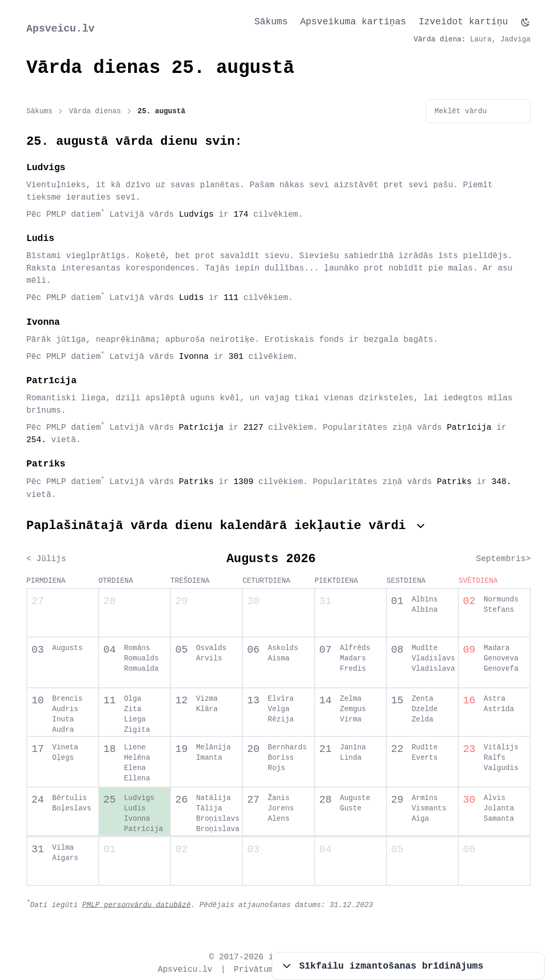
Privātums (256, 970)
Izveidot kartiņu (463, 22)
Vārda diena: (440, 39)
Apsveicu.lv (60, 29)
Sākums (271, 22)
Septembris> (503, 559)
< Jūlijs (46, 559)
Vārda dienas (101, 111)
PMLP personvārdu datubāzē (136, 904)
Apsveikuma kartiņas (353, 22)
